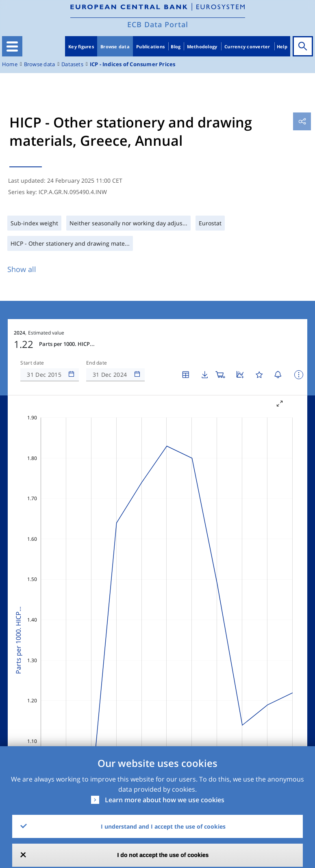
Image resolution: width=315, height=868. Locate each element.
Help (282, 46)
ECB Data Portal (158, 24)
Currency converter (247, 46)
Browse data (115, 46)
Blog (176, 46)
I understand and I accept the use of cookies (163, 826)
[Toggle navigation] (12, 46)
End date (97, 363)
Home (10, 64)
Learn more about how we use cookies (165, 800)
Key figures (81, 46)
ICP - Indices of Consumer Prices (133, 64)
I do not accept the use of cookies (163, 855)
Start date (32, 363)
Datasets (72, 64)
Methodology (202, 46)
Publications (150, 46)
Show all (22, 269)
